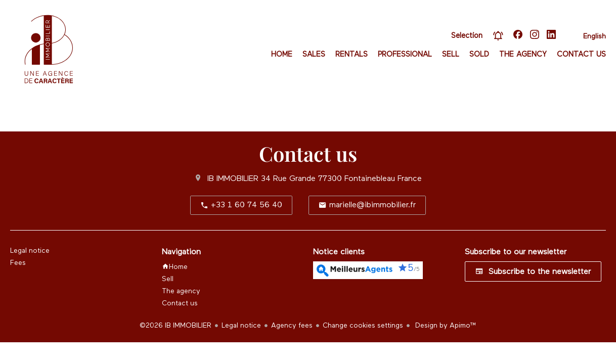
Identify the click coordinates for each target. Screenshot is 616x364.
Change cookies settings (363, 326)
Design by (445, 326)
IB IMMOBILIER (233, 179)
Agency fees (292, 326)
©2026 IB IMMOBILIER (175, 326)
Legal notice (241, 326)
